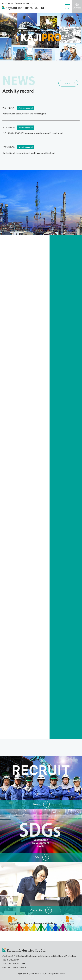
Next (77, 33)
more (67, 83)
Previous (3, 33)
